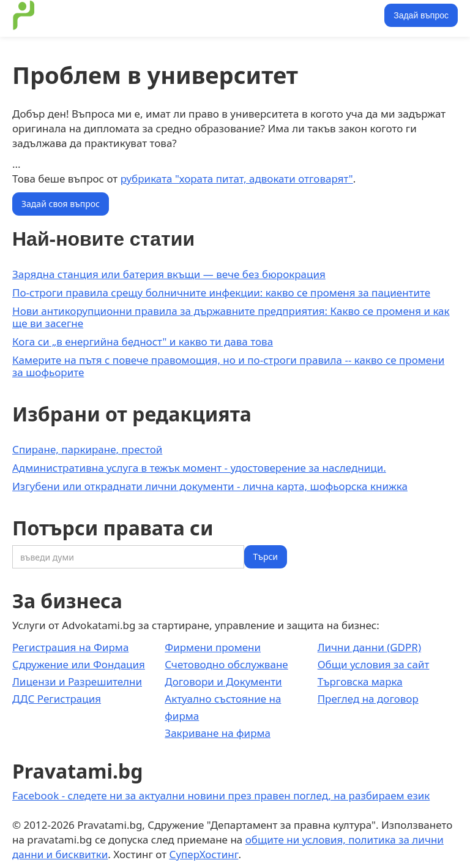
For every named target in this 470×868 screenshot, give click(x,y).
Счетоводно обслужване (226, 664)
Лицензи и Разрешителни (77, 681)
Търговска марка (360, 681)
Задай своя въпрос (61, 204)
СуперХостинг (204, 854)
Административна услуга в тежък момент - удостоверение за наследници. (199, 468)
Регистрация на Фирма (70, 647)
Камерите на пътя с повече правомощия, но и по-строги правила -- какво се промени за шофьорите (228, 366)
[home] (24, 15)
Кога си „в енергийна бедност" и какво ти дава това (143, 342)
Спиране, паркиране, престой (87, 449)
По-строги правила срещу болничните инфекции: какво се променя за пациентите (221, 292)
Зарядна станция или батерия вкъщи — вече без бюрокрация (169, 274)
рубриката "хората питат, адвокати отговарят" (237, 179)
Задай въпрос (421, 15)
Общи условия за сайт (374, 664)
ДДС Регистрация (57, 699)
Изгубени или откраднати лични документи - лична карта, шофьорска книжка (210, 486)
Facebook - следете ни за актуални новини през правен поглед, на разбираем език (221, 795)
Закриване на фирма (218, 733)
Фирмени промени (213, 647)
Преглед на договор (368, 699)
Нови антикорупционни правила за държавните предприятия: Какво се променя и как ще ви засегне (231, 317)
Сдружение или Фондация (79, 664)
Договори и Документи (223, 681)
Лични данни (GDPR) (369, 647)
